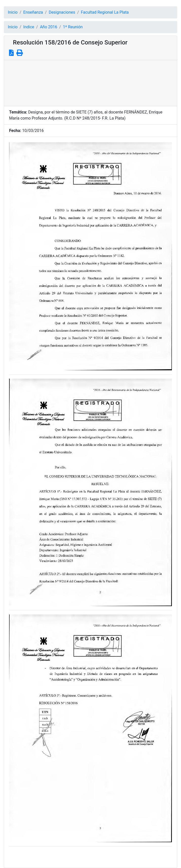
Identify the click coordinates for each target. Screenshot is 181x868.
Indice (29, 27)
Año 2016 (49, 27)
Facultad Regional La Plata (105, 12)
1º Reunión (73, 27)
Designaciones (62, 12)
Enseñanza (33, 12)
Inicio (13, 12)
